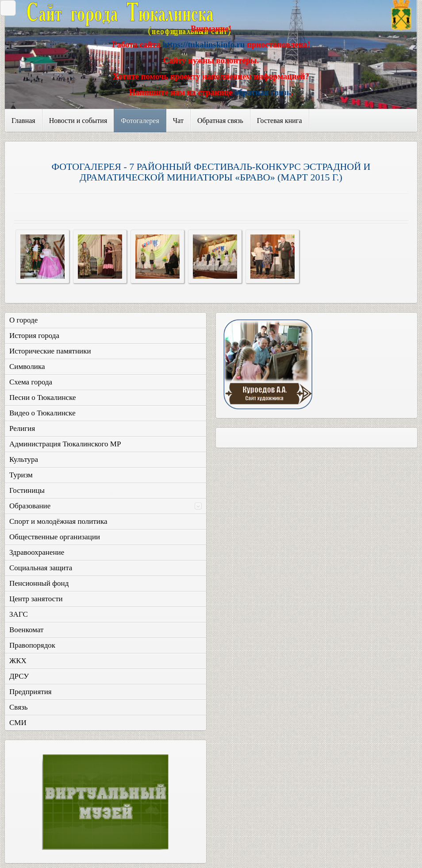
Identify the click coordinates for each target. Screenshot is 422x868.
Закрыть (6, 8)
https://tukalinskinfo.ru (203, 44)
